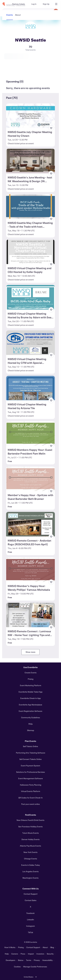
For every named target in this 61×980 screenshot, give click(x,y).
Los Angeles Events (31, 871)
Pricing (31, 679)
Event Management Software (31, 778)
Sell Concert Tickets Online (31, 759)
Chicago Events (31, 859)
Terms (29, 960)
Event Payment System (31, 766)
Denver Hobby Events (31, 839)
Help (7, 954)
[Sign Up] (46, 4)
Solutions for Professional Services (31, 772)
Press (23, 954)
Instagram (31, 926)
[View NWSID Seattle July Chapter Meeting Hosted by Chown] (31, 116)
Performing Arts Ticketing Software (31, 753)
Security (50, 954)
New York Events (31, 852)
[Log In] (34, 4)
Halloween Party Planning (31, 785)
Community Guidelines (31, 717)
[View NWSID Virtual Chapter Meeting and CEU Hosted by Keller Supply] (31, 252)
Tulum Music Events (31, 833)
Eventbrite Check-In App (31, 698)
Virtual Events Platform (31, 791)
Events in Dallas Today (31, 865)
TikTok (31, 932)
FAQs (31, 724)
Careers (15, 954)
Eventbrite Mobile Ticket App (31, 692)
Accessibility (48, 960)
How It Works (10, 947)
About (45, 947)
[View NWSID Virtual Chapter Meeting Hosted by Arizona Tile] (31, 388)
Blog (52, 947)
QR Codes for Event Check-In (31, 798)
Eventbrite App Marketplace (31, 705)
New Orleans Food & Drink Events (31, 820)
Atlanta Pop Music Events (31, 846)
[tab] (10, 72)
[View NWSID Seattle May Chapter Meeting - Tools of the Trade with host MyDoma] (31, 206)
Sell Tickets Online (31, 746)
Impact (31, 954)
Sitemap (31, 730)
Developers (10, 960)
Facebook (31, 913)
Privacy (37, 960)
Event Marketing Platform (31, 685)
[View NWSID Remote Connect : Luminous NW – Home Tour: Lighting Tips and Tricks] (31, 615)
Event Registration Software (31, 711)
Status (21, 960)
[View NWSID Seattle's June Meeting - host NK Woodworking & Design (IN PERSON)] (31, 161)
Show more (31, 652)
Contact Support (31, 894)
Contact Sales (31, 900)
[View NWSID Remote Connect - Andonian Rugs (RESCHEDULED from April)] (31, 524)
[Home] (4, 4)
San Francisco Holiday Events (31, 827)
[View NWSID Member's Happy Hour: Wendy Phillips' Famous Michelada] (31, 570)
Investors (40, 954)
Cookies (17, 967)
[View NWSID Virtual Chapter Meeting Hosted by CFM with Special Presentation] (31, 343)
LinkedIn (31, 920)
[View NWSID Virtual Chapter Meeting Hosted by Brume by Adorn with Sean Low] (31, 297)
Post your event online (31, 804)
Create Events (31, 673)
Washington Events (31, 878)
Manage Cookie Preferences (35, 967)
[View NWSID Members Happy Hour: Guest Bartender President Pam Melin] (31, 433)
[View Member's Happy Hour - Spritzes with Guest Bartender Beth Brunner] (31, 479)
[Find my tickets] (19, 4)
